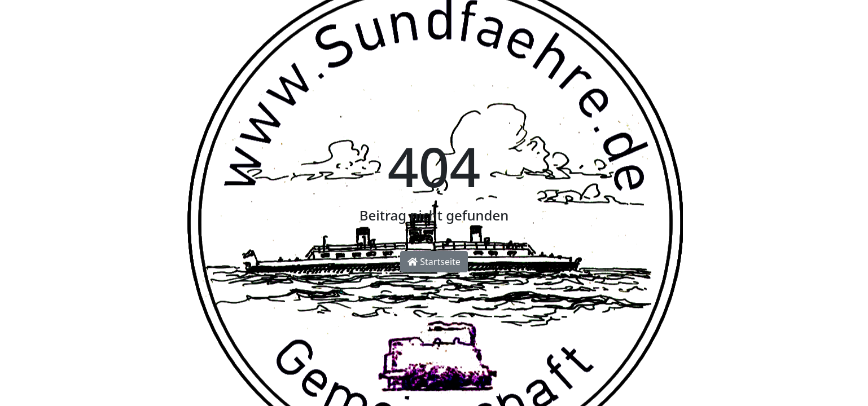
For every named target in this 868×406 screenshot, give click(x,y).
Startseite (434, 262)
